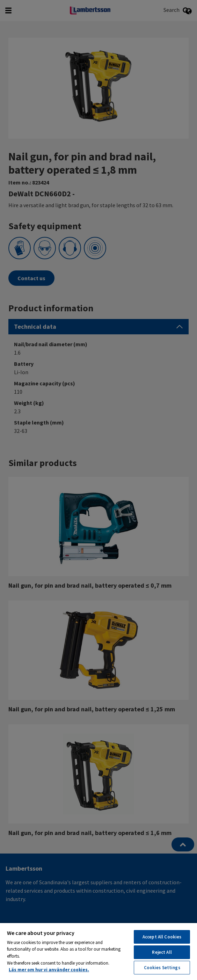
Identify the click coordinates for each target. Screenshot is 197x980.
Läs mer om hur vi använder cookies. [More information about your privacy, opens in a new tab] (49, 970)
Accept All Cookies (162, 937)
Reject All (162, 952)
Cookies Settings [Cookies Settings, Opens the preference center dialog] (162, 968)
